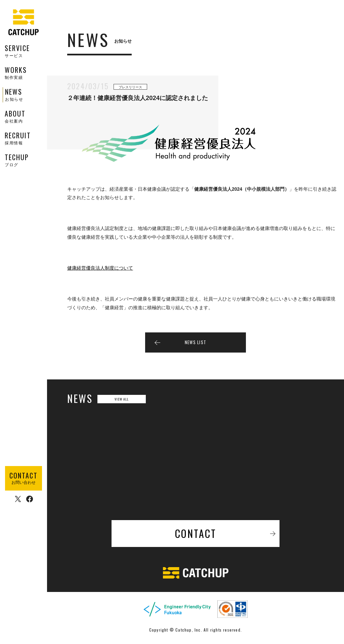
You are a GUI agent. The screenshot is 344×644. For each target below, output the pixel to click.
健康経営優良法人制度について (100, 270)
